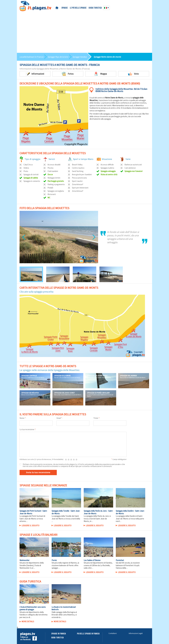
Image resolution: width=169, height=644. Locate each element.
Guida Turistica (57, 638)
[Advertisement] (84, 31)
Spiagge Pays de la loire (58, 57)
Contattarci (113, 633)
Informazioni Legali (136, 633)
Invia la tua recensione (38, 472)
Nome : (23, 418)
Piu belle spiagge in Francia (88, 634)
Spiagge (65, 8)
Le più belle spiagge (78, 8)
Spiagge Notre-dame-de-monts (107, 57)
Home (57, 8)
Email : (59, 418)
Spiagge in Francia (59, 634)
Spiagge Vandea (80, 57)
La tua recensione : (28, 429)
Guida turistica (95, 8)
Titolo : (97, 418)
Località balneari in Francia (31, 57)
